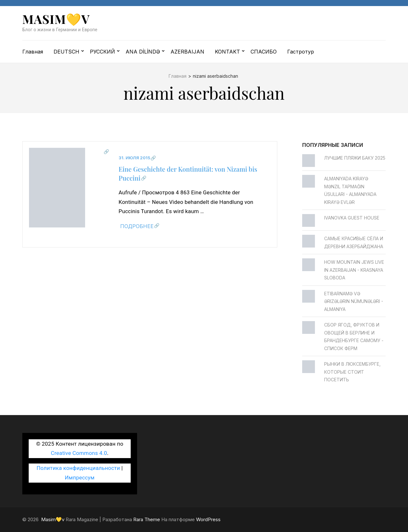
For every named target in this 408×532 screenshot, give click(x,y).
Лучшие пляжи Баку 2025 (355, 158)
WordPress (208, 519)
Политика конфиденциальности (78, 468)
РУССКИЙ (102, 52)
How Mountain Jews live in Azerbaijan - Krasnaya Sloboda (354, 270)
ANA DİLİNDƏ (143, 52)
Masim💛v (56, 19)
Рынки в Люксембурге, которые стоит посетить (352, 372)
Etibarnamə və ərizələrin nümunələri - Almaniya (354, 301)
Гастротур (301, 52)
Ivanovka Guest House (352, 218)
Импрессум (80, 478)
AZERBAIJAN (187, 52)
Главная (33, 52)
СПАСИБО (264, 52)
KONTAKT (227, 52)
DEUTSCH (66, 52)
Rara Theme (147, 519)
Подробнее (137, 226)
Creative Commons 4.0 (79, 453)
